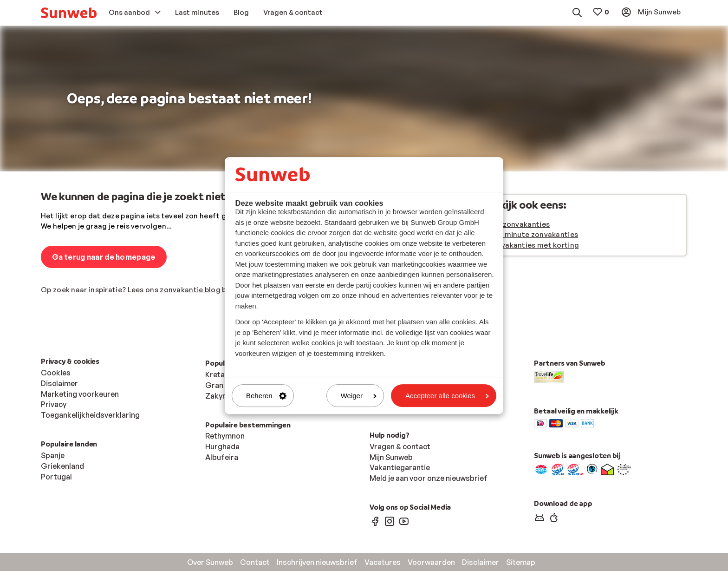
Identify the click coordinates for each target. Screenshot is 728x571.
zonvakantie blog (190, 290)
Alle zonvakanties (519, 224)
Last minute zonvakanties (533, 234)
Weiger (359, 396)
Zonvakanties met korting (533, 245)
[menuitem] (69, 13)
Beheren (266, 396)
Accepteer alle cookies (447, 396)
